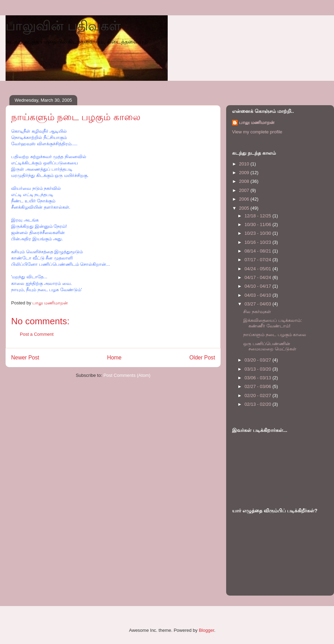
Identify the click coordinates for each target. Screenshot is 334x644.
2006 (245, 199)
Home (114, 358)
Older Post (202, 358)
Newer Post (25, 358)
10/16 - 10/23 (259, 242)
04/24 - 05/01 (259, 269)
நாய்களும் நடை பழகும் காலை (275, 335)
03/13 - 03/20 (259, 369)
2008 (245, 181)
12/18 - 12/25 (259, 216)
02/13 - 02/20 (259, 404)
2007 (245, 190)
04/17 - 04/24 (259, 277)
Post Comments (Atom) (127, 375)
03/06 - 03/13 (259, 378)
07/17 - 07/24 (259, 260)
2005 (245, 208)
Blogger (206, 630)
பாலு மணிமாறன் (257, 122)
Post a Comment (37, 334)
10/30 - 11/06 (259, 224)
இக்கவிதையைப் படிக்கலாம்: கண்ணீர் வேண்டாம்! (272, 323)
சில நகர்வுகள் (257, 312)
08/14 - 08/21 (259, 251)
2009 (245, 173)
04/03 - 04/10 (259, 295)
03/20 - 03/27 (259, 360)
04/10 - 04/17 (259, 286)
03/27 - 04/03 (259, 304)
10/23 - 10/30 (259, 233)
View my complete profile (257, 132)
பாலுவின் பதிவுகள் (63, 26)
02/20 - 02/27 (259, 395)
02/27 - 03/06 (259, 386)
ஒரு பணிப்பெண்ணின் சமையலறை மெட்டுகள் (270, 346)
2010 (245, 164)
